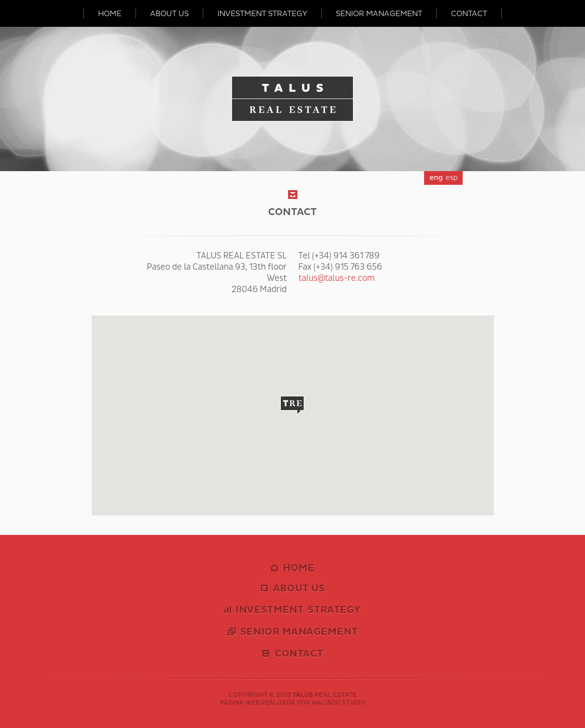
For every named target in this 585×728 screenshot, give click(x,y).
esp (452, 178)
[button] (292, 406)
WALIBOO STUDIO (339, 703)
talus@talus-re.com (337, 278)
